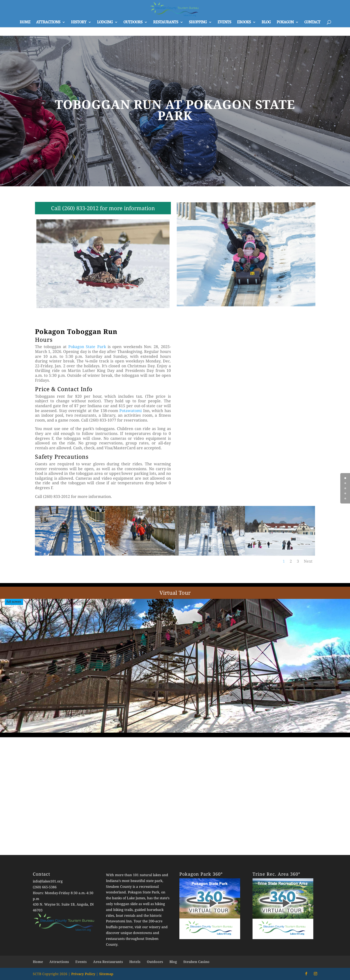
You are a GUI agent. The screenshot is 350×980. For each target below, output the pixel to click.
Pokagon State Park (87, 347)
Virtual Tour (175, 593)
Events (224, 23)
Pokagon (285, 23)
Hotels (135, 962)
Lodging (105, 23)
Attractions (48, 23)
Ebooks (244, 23)
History (79, 23)
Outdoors (133, 23)
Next (308, 561)
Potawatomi (131, 411)
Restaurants (166, 23)
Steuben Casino (196, 962)
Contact (312, 23)
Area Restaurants (108, 962)
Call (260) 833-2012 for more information (103, 208)
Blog (266, 23)
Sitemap (106, 974)
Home (25, 23)
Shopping (198, 23)
